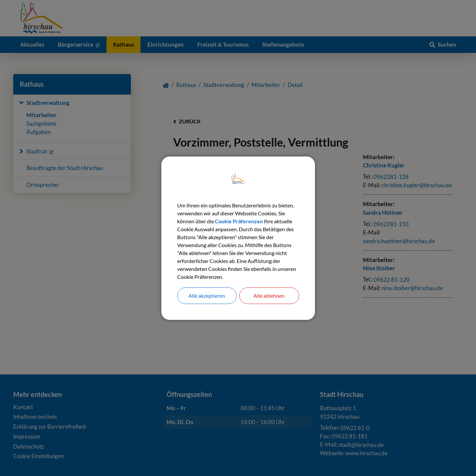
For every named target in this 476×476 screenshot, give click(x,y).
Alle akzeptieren (207, 296)
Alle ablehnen (269, 296)
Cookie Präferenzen (239, 221)
